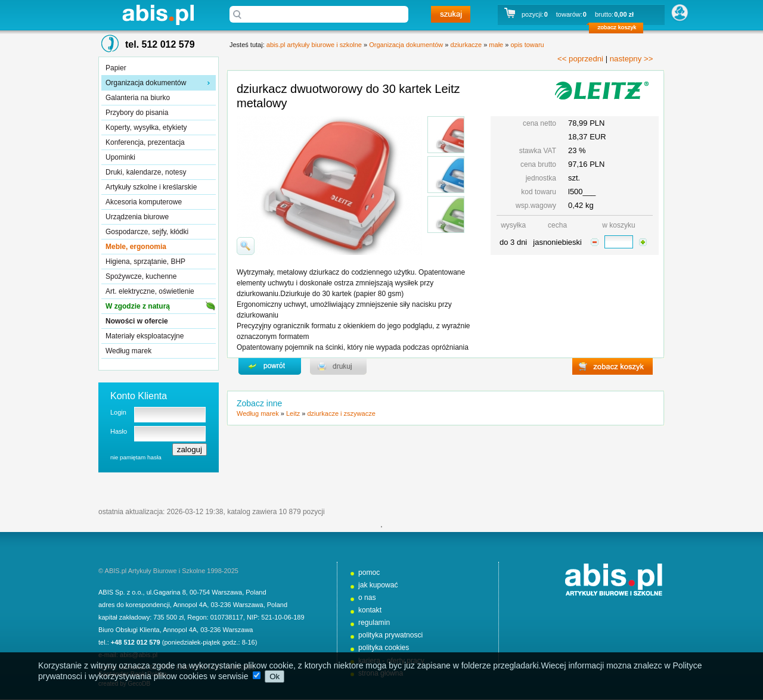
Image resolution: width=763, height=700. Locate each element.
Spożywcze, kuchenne (141, 276)
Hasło (119, 431)
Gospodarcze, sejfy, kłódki (147, 232)
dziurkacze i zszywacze (341, 413)
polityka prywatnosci (390, 635)
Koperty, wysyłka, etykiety (146, 127)
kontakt (370, 610)
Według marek (128, 351)
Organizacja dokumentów (146, 83)
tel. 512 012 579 (160, 44)
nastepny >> (632, 59)
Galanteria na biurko (138, 98)
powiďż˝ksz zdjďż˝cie (246, 246)
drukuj (338, 366)
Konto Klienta (139, 396)
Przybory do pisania (137, 113)
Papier (116, 68)
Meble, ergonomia (136, 247)
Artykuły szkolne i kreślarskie (151, 187)
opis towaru (527, 45)
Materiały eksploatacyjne (145, 336)
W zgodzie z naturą (138, 306)
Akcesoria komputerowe (144, 202)
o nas (367, 598)
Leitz (293, 413)
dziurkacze (466, 45)
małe (496, 45)
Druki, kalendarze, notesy (146, 172)
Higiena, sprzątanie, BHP (145, 262)
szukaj (451, 14)
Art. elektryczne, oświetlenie (150, 291)
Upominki (120, 157)
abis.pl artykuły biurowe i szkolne (158, 15)
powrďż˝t (270, 366)
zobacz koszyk (620, 30)
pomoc (369, 573)
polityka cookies (384, 648)
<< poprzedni (580, 59)
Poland (256, 592)
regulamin (374, 623)
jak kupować (378, 585)
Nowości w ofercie (137, 321)
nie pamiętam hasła (136, 457)
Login (118, 412)
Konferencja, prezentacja (145, 142)
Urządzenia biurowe (137, 217)
